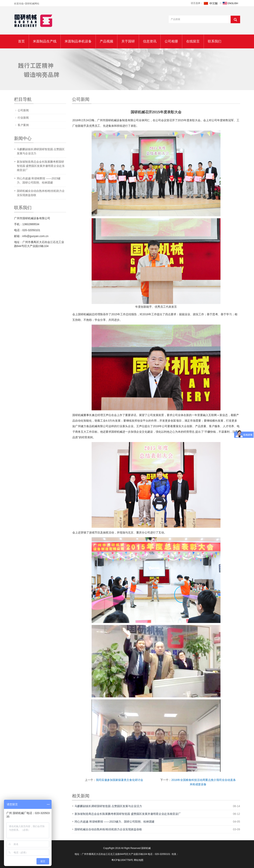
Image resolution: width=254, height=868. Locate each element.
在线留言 (193, 41)
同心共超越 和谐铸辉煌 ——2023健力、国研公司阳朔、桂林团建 (115, 822)
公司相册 (171, 41)
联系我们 (215, 41)
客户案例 (23, 125)
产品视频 (106, 41)
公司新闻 (23, 110)
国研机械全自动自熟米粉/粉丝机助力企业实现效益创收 (108, 829)
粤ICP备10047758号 (122, 860)
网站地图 (139, 860)
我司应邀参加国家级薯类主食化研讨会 (120, 780)
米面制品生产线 (45, 41)
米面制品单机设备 (78, 41)
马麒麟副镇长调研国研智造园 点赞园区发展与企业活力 (108, 806)
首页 (21, 41)
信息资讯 (150, 41)
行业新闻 (23, 118)
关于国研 (128, 41)
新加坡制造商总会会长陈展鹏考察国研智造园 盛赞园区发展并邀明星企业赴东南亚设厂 (128, 814)
